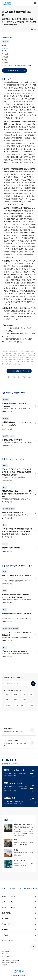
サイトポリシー (6, 956)
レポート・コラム (15, 888)
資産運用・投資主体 (9, 509)
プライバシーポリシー (8, 954)
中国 (24, 694)
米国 (4, 572)
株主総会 (8, 705)
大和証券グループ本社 (9, 963)
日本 (13, 436)
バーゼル (31, 705)
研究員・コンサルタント (10, 907)
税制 (4, 591)
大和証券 (5, 965)
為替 (7, 700)
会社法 (24, 700)
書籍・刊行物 (6, 913)
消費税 (15, 700)
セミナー (5, 919)
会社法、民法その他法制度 (11, 629)
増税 (31, 694)
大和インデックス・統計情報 (11, 960)
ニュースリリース (8, 941)
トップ (4, 888)
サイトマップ (6, 958)
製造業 (15, 694)
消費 (7, 694)
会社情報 (5, 930)
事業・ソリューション (9, 896)
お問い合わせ (6, 952)
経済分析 (27, 888)
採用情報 (5, 935)
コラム (5, 544)
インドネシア (20, 705)
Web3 (5, 465)
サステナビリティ (8, 924)
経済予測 (6, 41)
